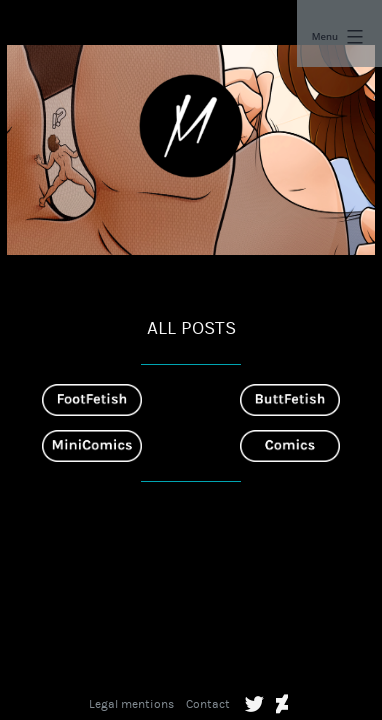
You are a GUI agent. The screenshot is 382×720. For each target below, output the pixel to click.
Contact (208, 704)
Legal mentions (131, 704)
